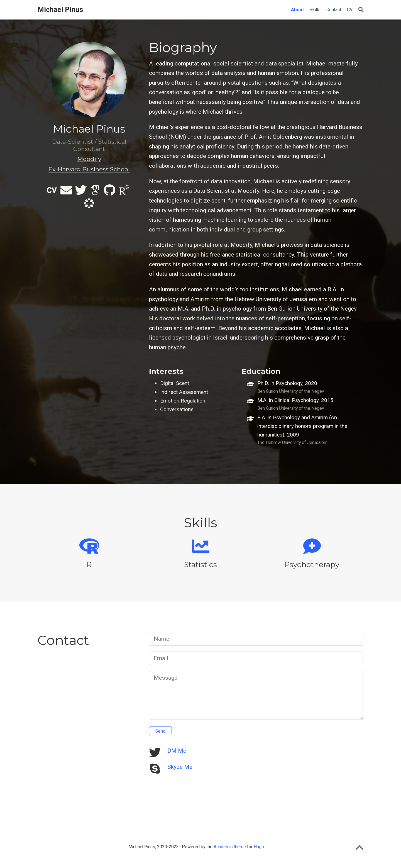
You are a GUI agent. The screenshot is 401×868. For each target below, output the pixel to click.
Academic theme (230, 847)
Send (160, 731)
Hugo (259, 847)
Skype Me (180, 767)
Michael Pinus (60, 10)
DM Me (177, 751)
